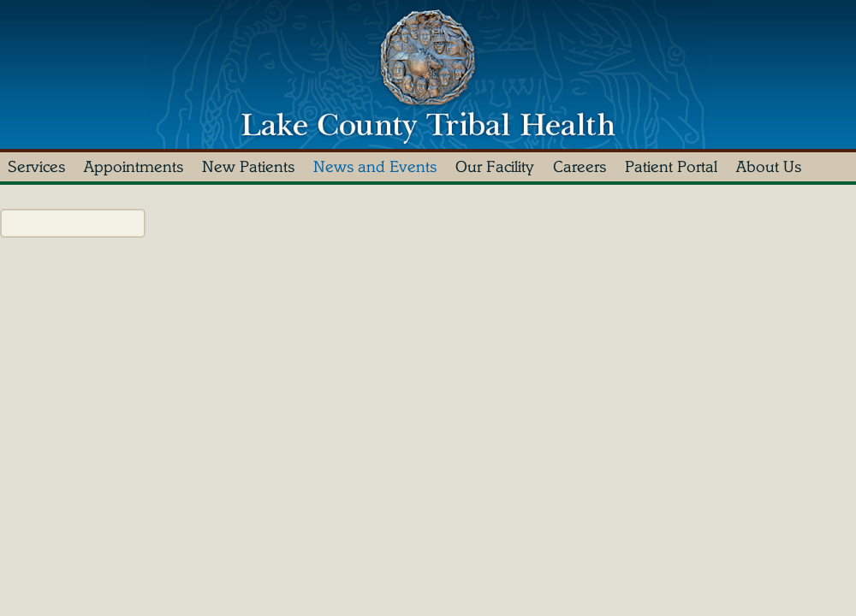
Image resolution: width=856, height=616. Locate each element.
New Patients (248, 167)
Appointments (134, 167)
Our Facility (495, 167)
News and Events (375, 167)
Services (36, 167)
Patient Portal (671, 167)
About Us (769, 167)
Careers (580, 167)
